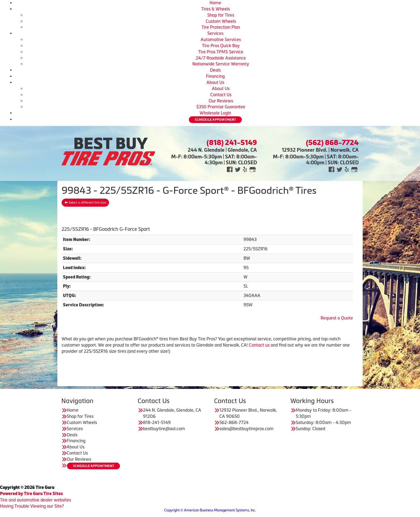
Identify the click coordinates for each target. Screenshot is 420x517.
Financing (215, 76)
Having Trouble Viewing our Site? (32, 506)
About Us (215, 82)
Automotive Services (221, 39)
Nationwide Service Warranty (221, 64)
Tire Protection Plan (221, 27)
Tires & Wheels (215, 9)
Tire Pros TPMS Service (221, 52)
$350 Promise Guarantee (221, 107)
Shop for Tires (221, 15)
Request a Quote (337, 318)
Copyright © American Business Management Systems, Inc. (210, 510)
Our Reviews (221, 101)
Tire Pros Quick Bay (221, 46)
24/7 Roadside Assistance (221, 58)
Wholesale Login (215, 113)
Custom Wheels (221, 21)
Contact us (259, 345)
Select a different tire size (85, 203)
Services (215, 33)
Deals (215, 70)
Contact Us (221, 95)
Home (215, 3)
